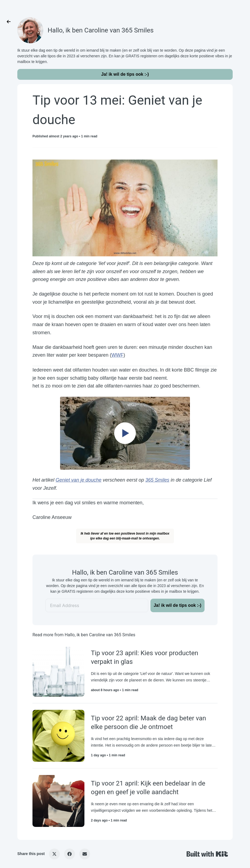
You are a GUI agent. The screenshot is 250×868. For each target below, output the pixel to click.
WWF (118, 355)
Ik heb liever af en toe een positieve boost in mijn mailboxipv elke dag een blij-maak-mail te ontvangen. (125, 536)
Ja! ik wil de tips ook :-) (125, 74)
